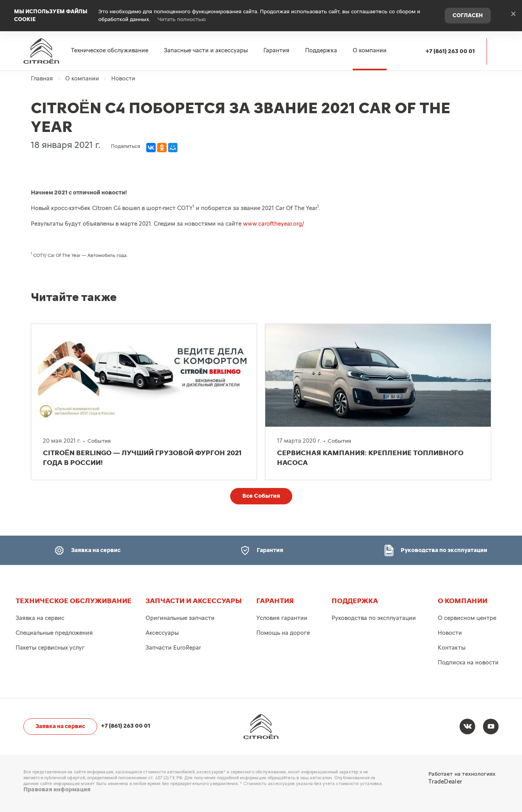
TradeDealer (445, 782)
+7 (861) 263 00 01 (450, 51)
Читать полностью (182, 20)
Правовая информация (57, 790)
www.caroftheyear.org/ (273, 224)
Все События (261, 496)
